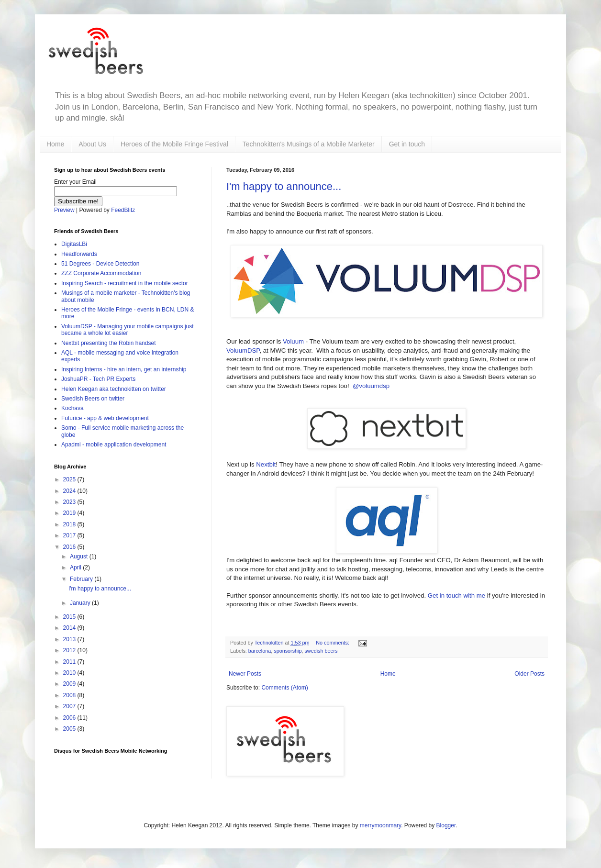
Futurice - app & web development (105, 418)
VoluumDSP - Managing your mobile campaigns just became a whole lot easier (128, 330)
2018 (70, 524)
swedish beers (321, 651)
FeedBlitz (123, 210)
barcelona (260, 651)
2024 (70, 491)
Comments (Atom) (284, 688)
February (82, 579)
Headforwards (79, 254)
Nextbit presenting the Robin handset (108, 343)
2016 (70, 547)
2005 (70, 729)
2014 (70, 628)
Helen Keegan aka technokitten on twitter (114, 389)
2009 (70, 684)
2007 (70, 706)
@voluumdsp (371, 386)
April (76, 568)
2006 (70, 718)
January (81, 603)
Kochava (72, 408)
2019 (70, 513)
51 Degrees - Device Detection (100, 264)
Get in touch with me (456, 595)
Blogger (446, 825)
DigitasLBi (74, 244)
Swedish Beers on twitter (93, 399)
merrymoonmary (380, 825)
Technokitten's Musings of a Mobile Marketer (309, 144)
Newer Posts (245, 674)
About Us (92, 144)
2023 (70, 502)
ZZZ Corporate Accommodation (101, 273)
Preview (64, 210)
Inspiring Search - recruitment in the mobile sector (125, 283)
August (80, 556)
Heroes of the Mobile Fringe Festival (174, 144)
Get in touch (407, 144)
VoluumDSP (243, 351)
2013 (70, 639)
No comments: (333, 643)
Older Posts (529, 674)
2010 (70, 673)
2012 (70, 650)
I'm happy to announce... (284, 186)
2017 (70, 535)
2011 (70, 662)
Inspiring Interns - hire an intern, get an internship (124, 369)
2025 (70, 479)
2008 (70, 695)
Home (55, 144)
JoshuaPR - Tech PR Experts (98, 379)
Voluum (293, 341)
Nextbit (266, 464)
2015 (70, 617)
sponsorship (288, 651)
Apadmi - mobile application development (114, 445)
